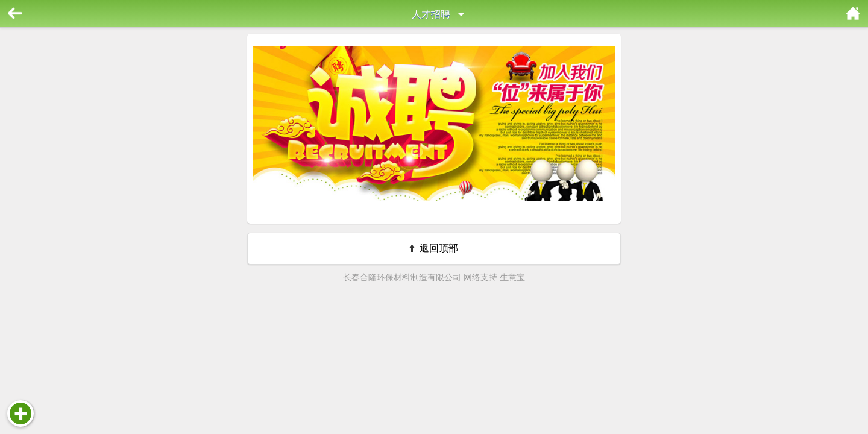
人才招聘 (431, 14)
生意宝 (512, 277)
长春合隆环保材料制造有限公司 (402, 277)
